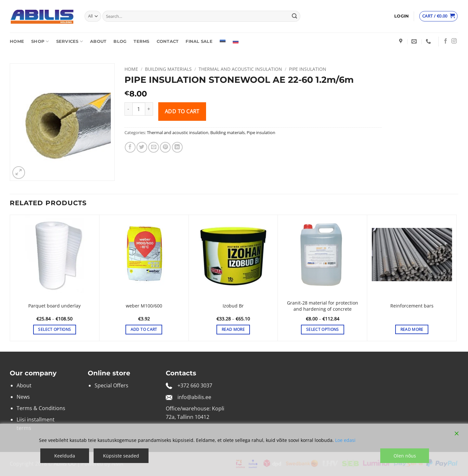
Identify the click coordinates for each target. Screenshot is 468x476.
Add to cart (182, 111)
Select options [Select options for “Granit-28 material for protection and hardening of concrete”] (323, 329)
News (23, 397)
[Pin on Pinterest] (165, 147)
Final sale (199, 41)
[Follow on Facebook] (446, 41)
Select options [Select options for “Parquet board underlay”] (54, 329)
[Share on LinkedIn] (177, 147)
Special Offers (111, 385)
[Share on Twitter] (142, 147)
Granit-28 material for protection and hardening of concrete (323, 306)
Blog (120, 41)
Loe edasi (345, 440)
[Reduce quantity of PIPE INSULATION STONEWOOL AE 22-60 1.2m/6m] (128, 109)
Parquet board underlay (54, 306)
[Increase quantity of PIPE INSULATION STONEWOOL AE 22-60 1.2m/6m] (149, 109)
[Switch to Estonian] (223, 42)
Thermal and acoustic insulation (240, 69)
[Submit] (294, 16)
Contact (168, 41)
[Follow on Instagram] (454, 41)
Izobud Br (233, 306)
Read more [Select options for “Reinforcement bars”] (412, 329)
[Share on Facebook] (130, 147)
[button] (402, 16)
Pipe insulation (308, 69)
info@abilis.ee (194, 397)
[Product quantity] (139, 109)
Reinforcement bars (412, 306)
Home (17, 41)
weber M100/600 (144, 306)
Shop (40, 41)
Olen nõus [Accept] (405, 456)
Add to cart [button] (144, 329)
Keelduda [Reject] (65, 456)
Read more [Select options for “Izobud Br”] (233, 329)
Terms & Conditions (41, 408)
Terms (141, 41)
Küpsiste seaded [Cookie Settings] (121, 456)
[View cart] (438, 16)
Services (70, 41)
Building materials (168, 69)
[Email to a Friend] (154, 147)
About (98, 41)
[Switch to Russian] (236, 42)
